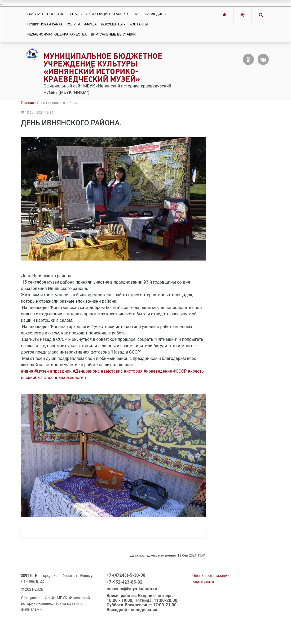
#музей (41, 371)
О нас (74, 14)
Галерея (122, 14)
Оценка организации (211, 598)
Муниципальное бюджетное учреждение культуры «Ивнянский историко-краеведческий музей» (103, 67)
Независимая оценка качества (57, 34)
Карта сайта (203, 604)
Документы (112, 24)
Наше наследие (149, 14)
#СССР (180, 371)
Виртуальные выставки (113, 34)
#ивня (27, 371)
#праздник (61, 371)
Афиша (90, 24)
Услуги (73, 24)
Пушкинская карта (45, 24)
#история (133, 371)
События (56, 14)
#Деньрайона (86, 371)
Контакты (139, 24)
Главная (35, 14)
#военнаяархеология (65, 378)
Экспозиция (98, 14)
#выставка (112, 371)
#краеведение (158, 371)
